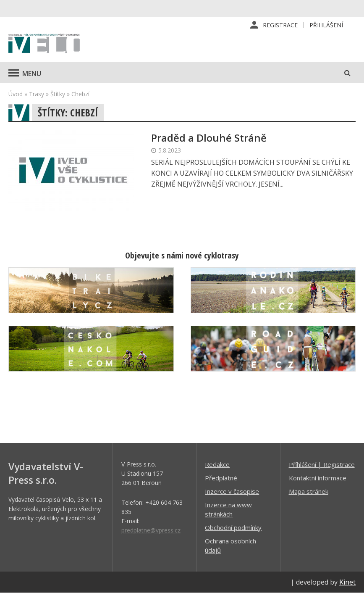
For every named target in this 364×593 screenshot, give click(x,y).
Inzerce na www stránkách (228, 509)
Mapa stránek (309, 491)
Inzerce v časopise (232, 491)
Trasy (37, 94)
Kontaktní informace (318, 478)
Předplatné (221, 478)
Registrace (280, 25)
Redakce (217, 464)
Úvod (16, 94)
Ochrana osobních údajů (230, 546)
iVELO (44, 44)
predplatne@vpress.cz (151, 530)
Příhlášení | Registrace (322, 464)
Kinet (347, 582)
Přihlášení (326, 25)
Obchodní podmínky (233, 527)
